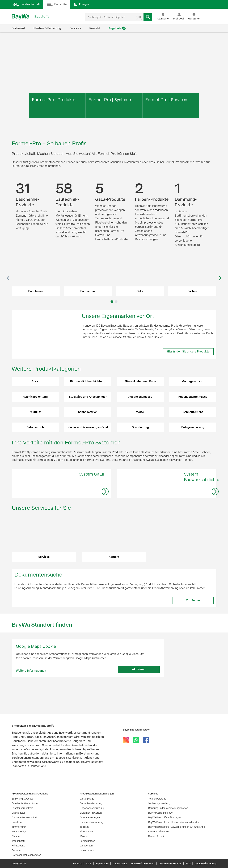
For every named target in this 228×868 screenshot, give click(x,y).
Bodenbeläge (19, 832)
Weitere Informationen (31, 690)
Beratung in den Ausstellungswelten (168, 808)
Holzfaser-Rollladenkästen (26, 855)
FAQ (188, 863)
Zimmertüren (19, 827)
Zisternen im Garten (91, 813)
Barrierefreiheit (156, 836)
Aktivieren (139, 689)
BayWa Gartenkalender (161, 813)
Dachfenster (18, 813)
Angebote (115, 28)
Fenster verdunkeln (22, 808)
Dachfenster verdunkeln (25, 817)
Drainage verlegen (90, 817)
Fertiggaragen (87, 841)
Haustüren (17, 822)
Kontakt (95, 28)
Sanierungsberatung (159, 803)
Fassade (16, 850)
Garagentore (87, 846)
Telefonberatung (157, 799)
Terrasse (85, 827)
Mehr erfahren (57, 115)
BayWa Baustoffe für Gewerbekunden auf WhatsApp (177, 827)
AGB (89, 863)
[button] (8, 278)
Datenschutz (120, 863)
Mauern (84, 836)
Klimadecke (18, 846)
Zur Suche (193, 620)
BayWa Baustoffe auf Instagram (165, 817)
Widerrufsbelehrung (143, 863)
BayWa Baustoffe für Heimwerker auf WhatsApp (174, 822)
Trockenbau (18, 841)
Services (75, 28)
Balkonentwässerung (92, 822)
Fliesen (16, 836)
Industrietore (87, 850)
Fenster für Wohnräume (25, 803)
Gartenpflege (87, 799)
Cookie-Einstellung (206, 863)
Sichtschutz (86, 832)
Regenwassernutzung (92, 808)
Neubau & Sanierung (47, 28)
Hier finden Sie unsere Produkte (188, 352)
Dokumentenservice (170, 863)
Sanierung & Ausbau (23, 799)
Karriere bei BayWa (159, 832)
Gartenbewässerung (91, 803)
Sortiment (18, 28)
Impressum (102, 863)
